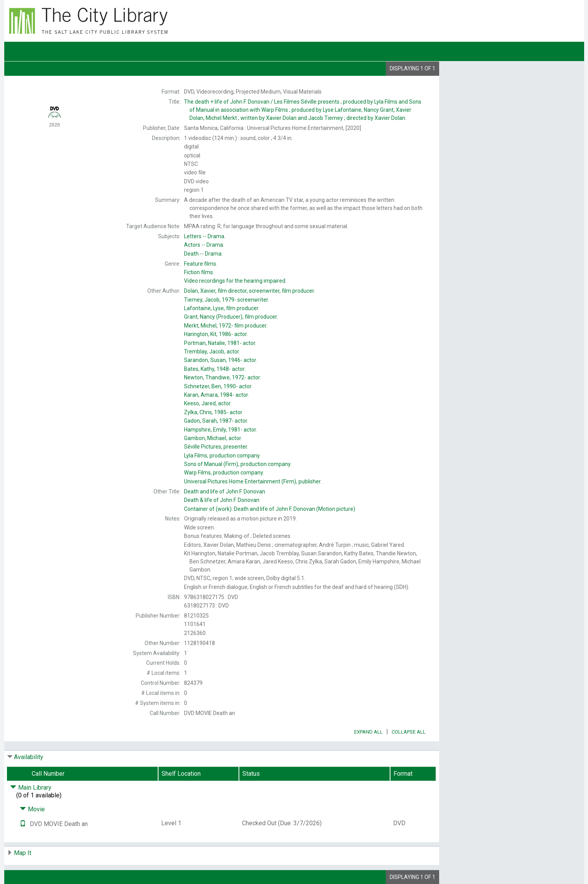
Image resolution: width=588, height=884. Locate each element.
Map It (23, 853)
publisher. (253, 481)
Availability (29, 757)
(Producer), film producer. (231, 317)
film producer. (222, 308)
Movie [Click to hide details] (32, 809)
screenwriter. (227, 300)
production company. (222, 456)
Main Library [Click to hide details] (31, 788)
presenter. (216, 447)
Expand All (368, 732)
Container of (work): (270, 509)
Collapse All (409, 732)
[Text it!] (23, 824)
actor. (216, 334)
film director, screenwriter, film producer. (250, 291)
